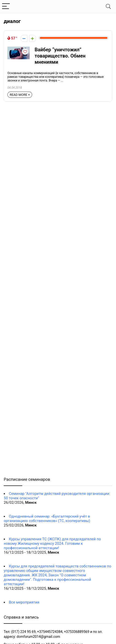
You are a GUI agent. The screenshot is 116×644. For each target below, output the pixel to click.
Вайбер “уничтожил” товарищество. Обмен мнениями (60, 56)
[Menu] (6, 7)
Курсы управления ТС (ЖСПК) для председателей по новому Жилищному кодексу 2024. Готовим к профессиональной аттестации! (52, 543)
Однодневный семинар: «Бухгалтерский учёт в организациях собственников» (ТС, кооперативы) (47, 519)
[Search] (108, 7)
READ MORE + (20, 95)
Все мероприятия (24, 602)
